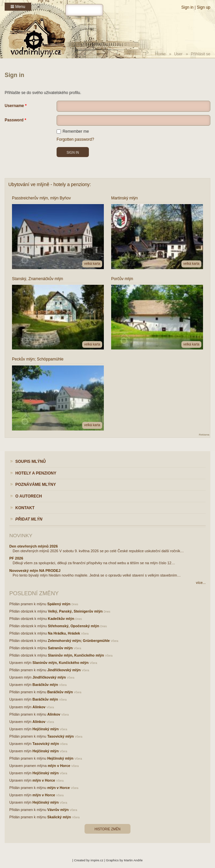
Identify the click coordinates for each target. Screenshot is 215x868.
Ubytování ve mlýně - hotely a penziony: (50, 184)
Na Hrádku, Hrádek (64, 633)
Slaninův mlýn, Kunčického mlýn (76, 655)
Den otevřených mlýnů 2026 (34, 546)
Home (160, 54)
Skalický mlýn (59, 817)
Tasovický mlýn (61, 736)
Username (14, 106)
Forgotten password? (75, 139)
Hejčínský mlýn (46, 729)
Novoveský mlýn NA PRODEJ (35, 571)
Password (14, 120)
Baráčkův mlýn (45, 685)
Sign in (188, 7)
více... (201, 583)
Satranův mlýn (60, 648)
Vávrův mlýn (58, 810)
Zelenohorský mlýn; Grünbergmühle (79, 641)
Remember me (73, 131)
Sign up (204, 7)
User (178, 54)
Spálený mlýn (59, 604)
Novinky (21, 535)
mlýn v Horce (59, 766)
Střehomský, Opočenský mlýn (74, 626)
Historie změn (107, 829)
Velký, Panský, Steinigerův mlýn (75, 611)
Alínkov (39, 707)
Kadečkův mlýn (61, 619)
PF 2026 (16, 558)
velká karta (92, 264)
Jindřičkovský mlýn (64, 670)
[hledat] (84, 10)
